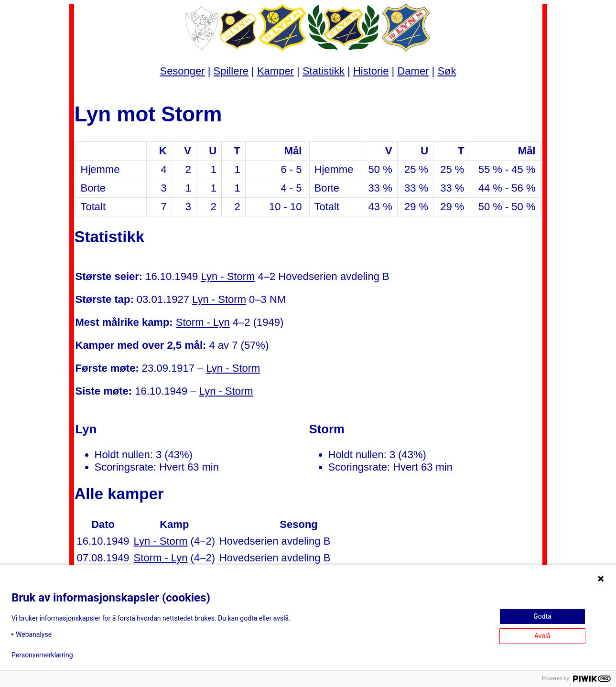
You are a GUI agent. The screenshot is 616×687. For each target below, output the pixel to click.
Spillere (231, 71)
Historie (371, 71)
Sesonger (182, 71)
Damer (413, 71)
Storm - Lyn (203, 322)
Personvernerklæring (42, 655)
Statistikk (324, 71)
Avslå (542, 636)
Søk (447, 71)
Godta (542, 616)
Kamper (276, 71)
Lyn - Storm (228, 276)
